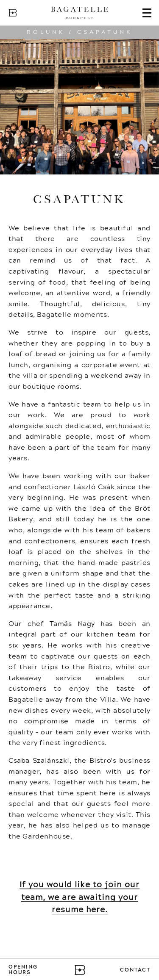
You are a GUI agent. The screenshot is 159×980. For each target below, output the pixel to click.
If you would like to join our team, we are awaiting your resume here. (79, 897)
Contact (135, 970)
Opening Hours (23, 970)
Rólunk (46, 32)
